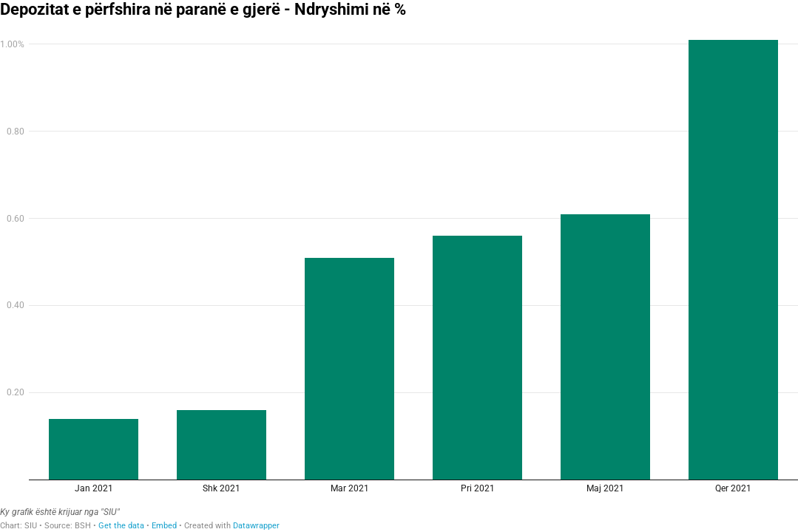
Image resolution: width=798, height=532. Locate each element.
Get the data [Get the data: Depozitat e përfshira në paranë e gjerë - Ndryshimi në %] (121, 526)
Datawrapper (256, 526)
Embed (164, 526)
